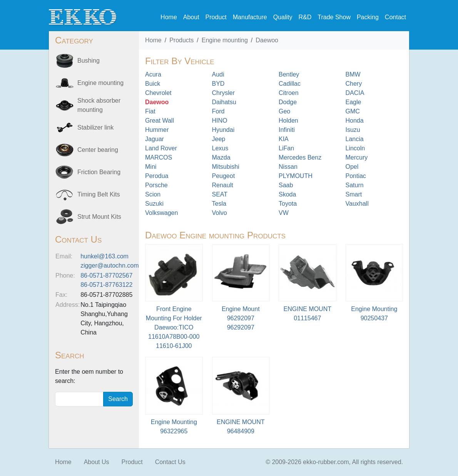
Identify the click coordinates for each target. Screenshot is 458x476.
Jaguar (155, 139)
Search (118, 399)
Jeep (219, 139)
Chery (354, 84)
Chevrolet (158, 93)
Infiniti (287, 130)
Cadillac (290, 84)
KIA (284, 139)
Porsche (156, 185)
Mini (151, 167)
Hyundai (223, 130)
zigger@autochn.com (109, 265)
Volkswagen (161, 213)
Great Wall (160, 121)
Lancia (355, 139)
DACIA (355, 93)
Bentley (289, 74)
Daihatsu (224, 102)
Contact (395, 17)
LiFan (286, 148)
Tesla (219, 204)
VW (284, 213)
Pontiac (356, 176)
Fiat (150, 111)
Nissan (288, 167)
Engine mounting (225, 40)
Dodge (288, 102)
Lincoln (355, 148)
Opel (352, 167)
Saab (286, 185)
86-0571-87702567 (106, 275)
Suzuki (154, 204)
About (191, 17)
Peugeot (224, 176)
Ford (218, 111)
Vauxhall (357, 204)
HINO (220, 121)
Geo (284, 111)
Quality (283, 17)
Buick (153, 84)
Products (181, 40)
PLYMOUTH (296, 176)
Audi (218, 74)
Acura (153, 74)
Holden (288, 121)
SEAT (220, 194)
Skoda (287, 194)
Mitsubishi (226, 167)
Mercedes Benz (300, 157)
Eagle (354, 102)
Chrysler (224, 93)
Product (216, 17)
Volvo (220, 213)
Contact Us (170, 462)
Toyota (288, 204)
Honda (355, 121)
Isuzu (353, 130)
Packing (368, 17)
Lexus (220, 148)
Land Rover (161, 148)
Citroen (289, 93)
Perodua (157, 176)
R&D (305, 17)
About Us (97, 462)
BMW (353, 74)
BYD (218, 84)
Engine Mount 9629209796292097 (241, 318)
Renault (223, 185)
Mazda (221, 157)
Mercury (357, 157)
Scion (153, 194)
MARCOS (159, 157)
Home (169, 17)
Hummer (157, 130)
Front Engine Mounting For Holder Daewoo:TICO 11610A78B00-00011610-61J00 (174, 327)
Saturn (355, 185)
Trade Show (334, 17)
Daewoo (267, 40)
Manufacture (250, 17)
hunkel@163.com (104, 256)
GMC (353, 111)
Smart (354, 194)
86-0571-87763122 (106, 285)
